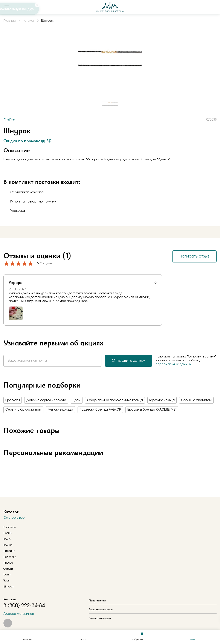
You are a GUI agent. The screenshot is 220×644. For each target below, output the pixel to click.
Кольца (8, 545)
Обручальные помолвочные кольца (115, 400)
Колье (7, 539)
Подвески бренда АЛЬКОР (100, 410)
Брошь (8, 533)
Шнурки (8, 587)
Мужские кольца (162, 400)
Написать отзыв (194, 256)
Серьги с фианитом (196, 400)
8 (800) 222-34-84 (24, 606)
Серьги (8, 569)
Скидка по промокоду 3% (27, 141)
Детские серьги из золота (46, 400)
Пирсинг (9, 551)
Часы (7, 581)
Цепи (77, 400)
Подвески (10, 557)
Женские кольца (60, 410)
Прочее (8, 563)
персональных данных (173, 364)
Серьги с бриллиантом (23, 410)
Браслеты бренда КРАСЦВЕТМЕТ (152, 410)
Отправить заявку (128, 361)
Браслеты (13, 400)
